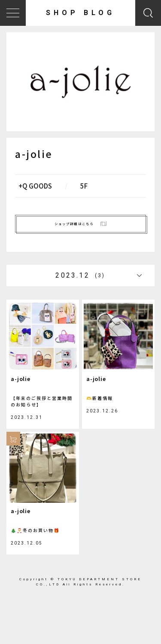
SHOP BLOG (80, 13)
